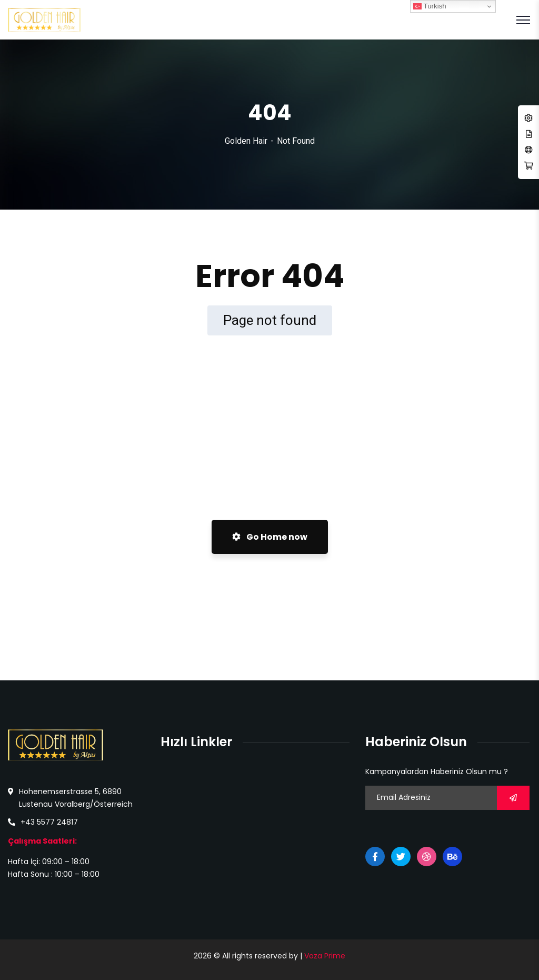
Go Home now (270, 537)
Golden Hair (246, 141)
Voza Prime (325, 956)
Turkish (430, 6)
